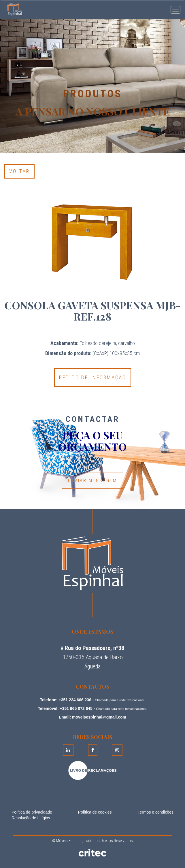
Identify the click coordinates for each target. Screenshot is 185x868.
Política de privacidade (32, 812)
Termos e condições (155, 812)
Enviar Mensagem (92, 481)
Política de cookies (95, 812)
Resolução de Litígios (31, 818)
